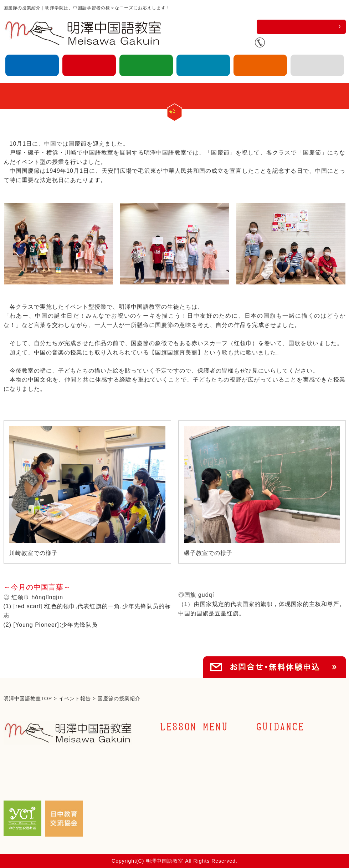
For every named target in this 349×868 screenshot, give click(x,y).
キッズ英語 (146, 65)
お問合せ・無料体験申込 (301, 27)
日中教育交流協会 (260, 65)
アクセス (317, 65)
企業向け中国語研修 (203, 65)
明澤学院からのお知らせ (290, 785)
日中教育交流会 (278, 773)
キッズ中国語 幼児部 (191, 773)
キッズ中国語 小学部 (191, 785)
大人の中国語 (32, 65)
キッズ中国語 (89, 65)
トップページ (275, 748)
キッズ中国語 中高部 (191, 797)
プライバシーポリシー (287, 810)
